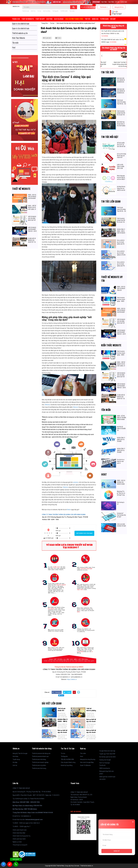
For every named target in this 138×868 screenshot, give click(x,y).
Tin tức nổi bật (110, 137)
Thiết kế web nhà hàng (39, 759)
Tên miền (72, 11)
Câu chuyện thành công (74, 19)
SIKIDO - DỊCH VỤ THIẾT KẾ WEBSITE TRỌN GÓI (121, 288)
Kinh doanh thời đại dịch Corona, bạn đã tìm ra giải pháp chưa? (76, 23)
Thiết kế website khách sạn (40, 756)
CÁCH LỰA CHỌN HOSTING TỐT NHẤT (121, 525)
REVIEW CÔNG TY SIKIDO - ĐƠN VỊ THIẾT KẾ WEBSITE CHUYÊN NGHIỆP (121, 232)
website (76, 482)
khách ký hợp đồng (67, 765)
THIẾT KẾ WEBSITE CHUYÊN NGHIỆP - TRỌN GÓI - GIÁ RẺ (32, 229)
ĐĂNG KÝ (117, 851)
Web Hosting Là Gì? (121, 503)
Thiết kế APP (40, 19)
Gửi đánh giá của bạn (84, 533)
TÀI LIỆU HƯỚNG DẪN (67, 759)
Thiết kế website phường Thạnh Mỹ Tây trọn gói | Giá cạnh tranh (121, 114)
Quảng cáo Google (105, 760)
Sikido (69, 510)
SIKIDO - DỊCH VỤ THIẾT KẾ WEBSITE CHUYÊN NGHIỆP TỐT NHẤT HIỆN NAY (32, 198)
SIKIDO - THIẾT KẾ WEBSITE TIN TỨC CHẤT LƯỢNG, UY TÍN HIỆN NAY (32, 208)
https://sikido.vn (72, 679)
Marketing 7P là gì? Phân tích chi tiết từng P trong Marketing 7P (121, 494)
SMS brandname (105, 768)
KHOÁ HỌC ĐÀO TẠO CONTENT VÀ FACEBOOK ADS (121, 80)
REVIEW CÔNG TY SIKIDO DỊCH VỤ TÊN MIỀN (121, 439)
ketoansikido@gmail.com (34, 820)
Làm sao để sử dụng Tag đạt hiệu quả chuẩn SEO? (121, 156)
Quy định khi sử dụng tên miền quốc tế (121, 461)
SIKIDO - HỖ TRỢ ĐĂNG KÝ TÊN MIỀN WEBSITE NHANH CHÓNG (121, 418)
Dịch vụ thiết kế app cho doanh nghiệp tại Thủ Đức (62, 733)
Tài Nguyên (55, 11)
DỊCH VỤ (33, 11)
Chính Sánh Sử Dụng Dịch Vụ (22, 836)
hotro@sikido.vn (26, 816)
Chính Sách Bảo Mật (19, 833)
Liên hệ (15, 765)
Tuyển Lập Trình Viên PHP (107, 754)
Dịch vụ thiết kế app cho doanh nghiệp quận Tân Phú (91, 722)
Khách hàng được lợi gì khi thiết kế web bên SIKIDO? (121, 177)
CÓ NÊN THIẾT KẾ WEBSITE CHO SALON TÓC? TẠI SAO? (32, 241)
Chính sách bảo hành (19, 839)
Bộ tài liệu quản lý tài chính (108, 757)
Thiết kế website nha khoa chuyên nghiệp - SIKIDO (121, 299)
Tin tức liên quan (111, 201)
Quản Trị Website (85, 765)
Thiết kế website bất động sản (41, 753)
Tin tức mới (108, 72)
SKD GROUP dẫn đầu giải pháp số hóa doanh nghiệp (121, 124)
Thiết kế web (26, 11)
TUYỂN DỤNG (64, 11)
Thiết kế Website (28, 19)
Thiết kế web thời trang (39, 768)
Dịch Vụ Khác (47, 11)
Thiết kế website (21, 189)
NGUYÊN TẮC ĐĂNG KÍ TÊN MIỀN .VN (121, 428)
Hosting (49, 19)
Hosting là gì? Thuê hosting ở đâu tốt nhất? (121, 515)
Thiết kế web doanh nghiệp (40, 762)
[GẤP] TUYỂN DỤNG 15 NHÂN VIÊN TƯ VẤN (121, 166)
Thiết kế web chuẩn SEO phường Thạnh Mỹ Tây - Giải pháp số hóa (121, 103)
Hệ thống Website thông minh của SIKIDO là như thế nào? (121, 189)
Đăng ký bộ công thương (88, 759)
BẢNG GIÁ (95, 19)
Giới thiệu (15, 756)
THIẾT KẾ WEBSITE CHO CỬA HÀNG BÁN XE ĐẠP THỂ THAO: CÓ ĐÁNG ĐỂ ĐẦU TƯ (32, 220)
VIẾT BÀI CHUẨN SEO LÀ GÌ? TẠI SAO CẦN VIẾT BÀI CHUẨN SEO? (121, 145)
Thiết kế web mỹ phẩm (39, 765)
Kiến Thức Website (111, 345)
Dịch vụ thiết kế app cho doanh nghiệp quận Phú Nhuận (91, 733)
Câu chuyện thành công (68, 762)
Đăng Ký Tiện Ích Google (20, 753)
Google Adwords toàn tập (107, 751)
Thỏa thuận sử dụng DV (20, 845)
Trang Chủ (16, 19)
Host (104, 474)
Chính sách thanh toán (20, 830)
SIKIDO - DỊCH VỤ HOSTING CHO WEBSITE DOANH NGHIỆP (121, 483)
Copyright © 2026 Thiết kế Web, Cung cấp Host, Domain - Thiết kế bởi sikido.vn (69, 866)
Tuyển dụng (16, 759)
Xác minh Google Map (87, 762)
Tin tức (39, 11)
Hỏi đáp (113, 19)
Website (47, 405)
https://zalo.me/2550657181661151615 (40, 813)
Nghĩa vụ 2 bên (17, 842)
